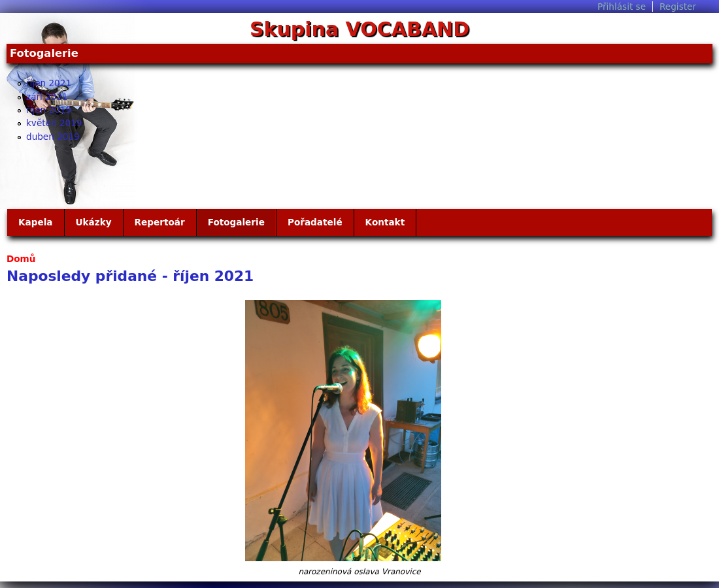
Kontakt (385, 222)
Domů (21, 259)
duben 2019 (53, 137)
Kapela (36, 222)
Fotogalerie (236, 222)
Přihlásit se (622, 7)
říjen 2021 (49, 83)
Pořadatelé (315, 222)
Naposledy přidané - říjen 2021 (130, 276)
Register (678, 7)
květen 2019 (54, 123)
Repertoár (160, 222)
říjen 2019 (49, 110)
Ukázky (94, 222)
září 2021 (47, 97)
